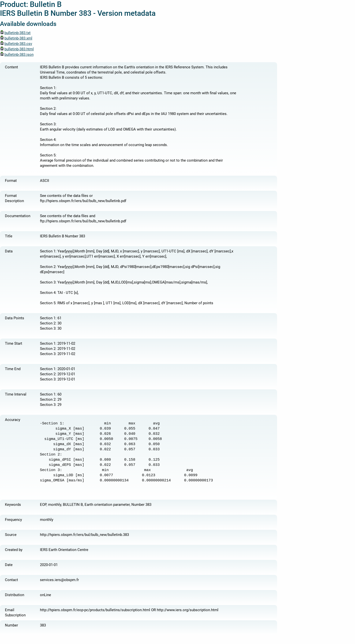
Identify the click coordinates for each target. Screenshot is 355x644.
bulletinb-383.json (17, 55)
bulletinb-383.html (17, 49)
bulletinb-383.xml (16, 38)
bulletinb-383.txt (15, 33)
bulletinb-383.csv (16, 44)
